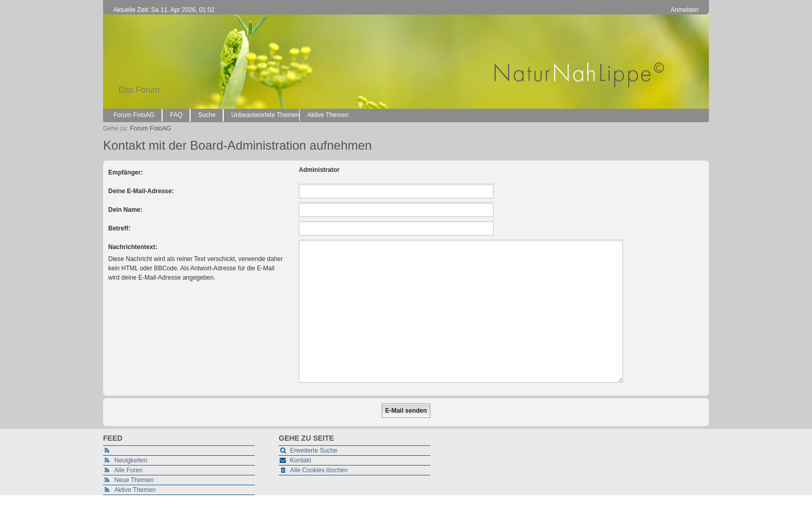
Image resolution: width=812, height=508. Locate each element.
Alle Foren (129, 470)
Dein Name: (125, 210)
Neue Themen (134, 480)
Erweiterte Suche (314, 451)
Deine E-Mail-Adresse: (141, 191)
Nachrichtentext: (133, 247)
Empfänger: (126, 172)
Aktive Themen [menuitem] (328, 115)
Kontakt (301, 460)
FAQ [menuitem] (176, 115)
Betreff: (119, 228)
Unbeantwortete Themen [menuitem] (265, 115)
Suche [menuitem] (207, 115)
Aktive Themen (135, 490)
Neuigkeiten (131, 460)
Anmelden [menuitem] (685, 10)
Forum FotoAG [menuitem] (134, 115)
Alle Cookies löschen (319, 470)
